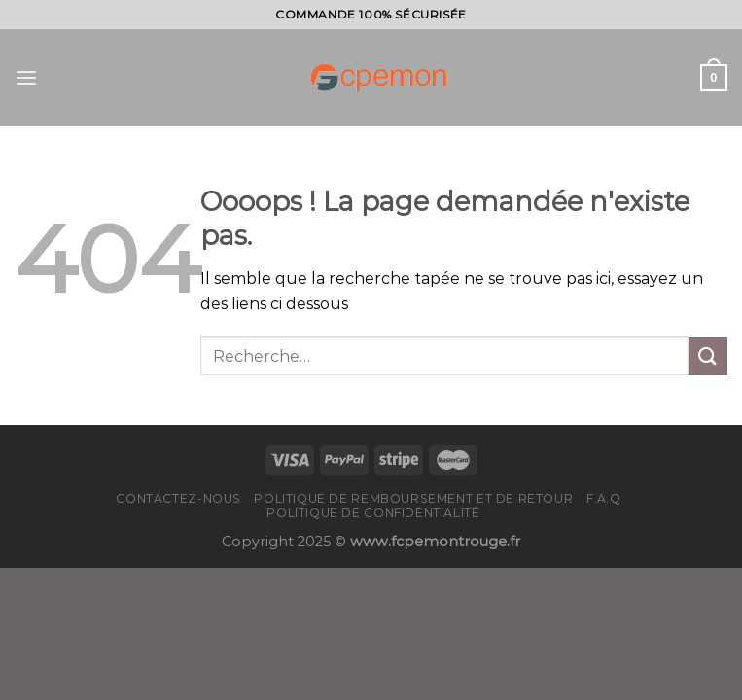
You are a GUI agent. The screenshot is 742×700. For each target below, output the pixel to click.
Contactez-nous (178, 498)
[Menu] (26, 77)
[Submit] (708, 356)
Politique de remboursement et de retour (413, 498)
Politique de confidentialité (373, 513)
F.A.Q (604, 498)
